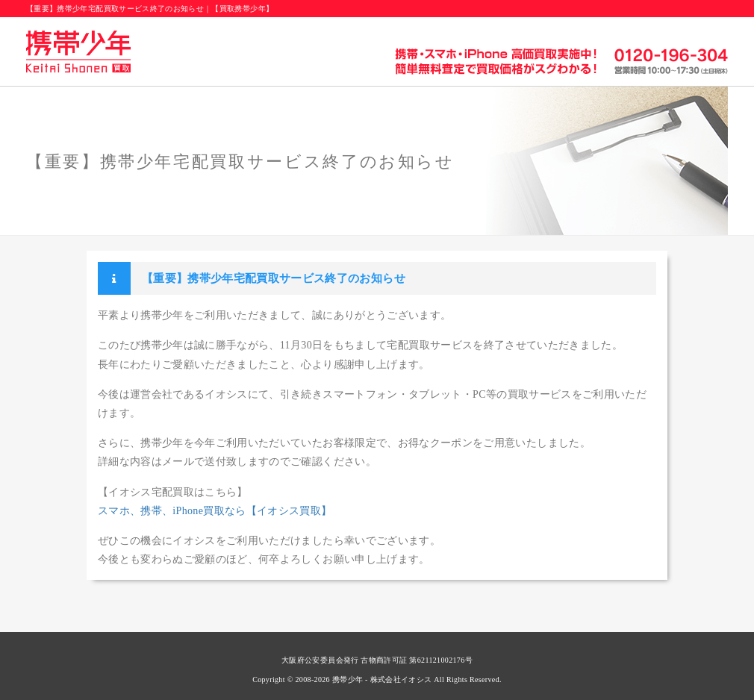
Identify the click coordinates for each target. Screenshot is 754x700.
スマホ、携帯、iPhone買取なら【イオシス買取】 (215, 511)
